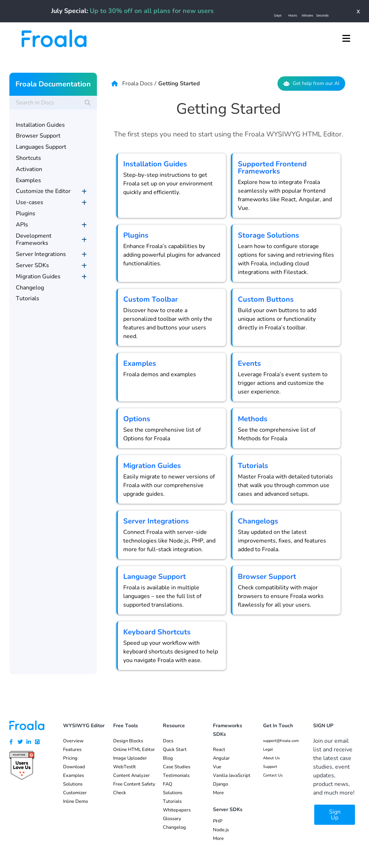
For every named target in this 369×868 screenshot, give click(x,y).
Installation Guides (155, 164)
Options (137, 419)
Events (249, 363)
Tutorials (253, 466)
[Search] (88, 103)
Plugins (136, 235)
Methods (253, 419)
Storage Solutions (268, 235)
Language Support (155, 577)
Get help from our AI (311, 83)
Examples (140, 363)
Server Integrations (156, 521)
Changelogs (258, 521)
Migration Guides (152, 466)
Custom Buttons (266, 299)
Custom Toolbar (151, 299)
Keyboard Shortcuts (157, 632)
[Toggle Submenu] (84, 191)
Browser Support (267, 577)
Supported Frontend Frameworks (272, 168)
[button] (346, 39)
